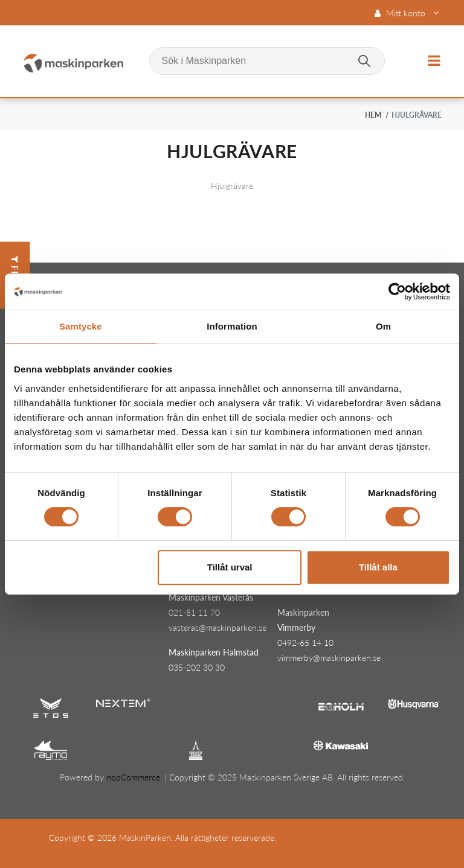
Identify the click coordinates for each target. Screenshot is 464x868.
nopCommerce (133, 777)
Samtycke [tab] (81, 326)
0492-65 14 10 (305, 643)
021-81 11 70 (194, 612)
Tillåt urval (230, 567)
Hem (373, 115)
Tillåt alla (378, 567)
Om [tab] (383, 326)
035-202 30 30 (197, 667)
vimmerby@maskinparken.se (329, 658)
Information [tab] (232, 326)
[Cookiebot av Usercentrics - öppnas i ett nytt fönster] (397, 292)
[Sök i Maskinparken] (267, 61)
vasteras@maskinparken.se (217, 627)
